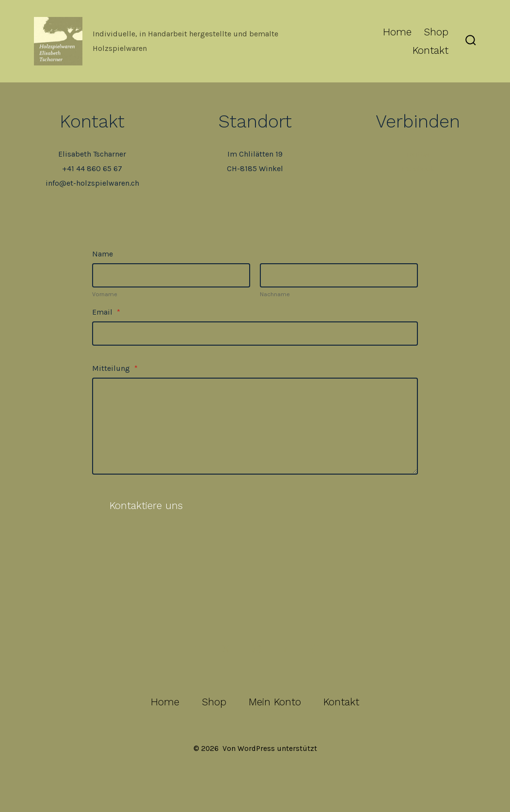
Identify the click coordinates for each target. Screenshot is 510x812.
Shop (436, 32)
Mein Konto (275, 702)
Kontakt (430, 50)
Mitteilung (115, 368)
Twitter (418, 154)
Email (106, 312)
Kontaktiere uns (146, 506)
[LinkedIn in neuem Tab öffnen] (286, 649)
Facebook (418, 168)
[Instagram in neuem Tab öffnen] (256, 649)
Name (103, 254)
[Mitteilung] (255, 426)
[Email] (255, 334)
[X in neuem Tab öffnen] (226, 649)
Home (397, 32)
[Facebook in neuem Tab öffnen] (195, 649)
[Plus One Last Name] (339, 275)
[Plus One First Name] (171, 275)
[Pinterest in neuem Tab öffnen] (315, 649)
